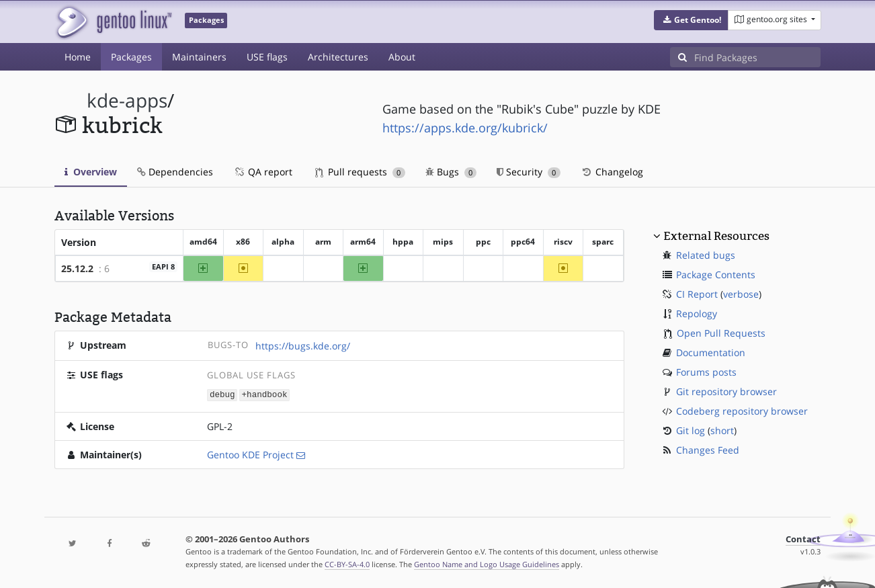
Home (78, 57)
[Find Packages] (757, 57)
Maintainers (199, 57)
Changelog (612, 172)
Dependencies (175, 172)
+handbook (265, 394)
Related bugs (706, 255)
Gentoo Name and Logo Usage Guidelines (487, 563)
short (722, 430)
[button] (691, 20)
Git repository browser (726, 391)
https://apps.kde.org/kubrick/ (465, 128)
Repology (697, 313)
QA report (263, 172)
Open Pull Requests (721, 333)
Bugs (451, 172)
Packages (131, 57)
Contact (803, 539)
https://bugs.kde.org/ (303, 346)
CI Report (697, 294)
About (402, 57)
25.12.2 (77, 268)
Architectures (338, 57)
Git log (691, 430)
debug (222, 394)
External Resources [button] (716, 236)
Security (529, 172)
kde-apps (127, 100)
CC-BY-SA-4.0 (347, 563)
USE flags (267, 57)
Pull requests (360, 172)
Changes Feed (708, 450)
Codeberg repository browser (742, 411)
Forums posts (706, 372)
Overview (91, 172)
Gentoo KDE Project (250, 454)
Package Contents (716, 275)
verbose (741, 294)
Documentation (711, 352)
